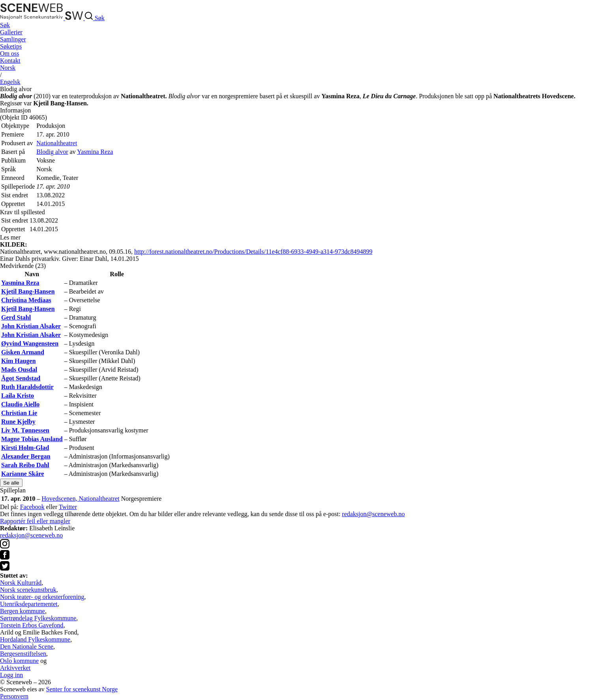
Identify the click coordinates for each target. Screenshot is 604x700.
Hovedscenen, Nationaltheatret (81, 499)
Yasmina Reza (95, 152)
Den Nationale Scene (27, 647)
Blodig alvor (52, 152)
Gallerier (11, 32)
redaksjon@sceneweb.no (373, 514)
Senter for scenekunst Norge (82, 689)
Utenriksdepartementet (29, 604)
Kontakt (10, 61)
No (8, 68)
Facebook (32, 507)
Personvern (14, 696)
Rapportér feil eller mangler (35, 521)
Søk (5, 25)
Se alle (11, 483)
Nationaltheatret (57, 143)
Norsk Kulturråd (21, 583)
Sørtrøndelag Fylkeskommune (38, 618)
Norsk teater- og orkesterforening (42, 597)
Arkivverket (15, 668)
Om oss (9, 53)
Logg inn (11, 675)
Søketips (11, 46)
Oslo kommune (19, 661)
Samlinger (13, 39)
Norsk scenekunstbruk (28, 590)
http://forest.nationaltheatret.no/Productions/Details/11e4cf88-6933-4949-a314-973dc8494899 (253, 252)
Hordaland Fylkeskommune (35, 639)
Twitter (68, 507)
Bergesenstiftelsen (23, 654)
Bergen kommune (22, 611)
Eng (10, 82)
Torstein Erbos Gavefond (32, 625)
